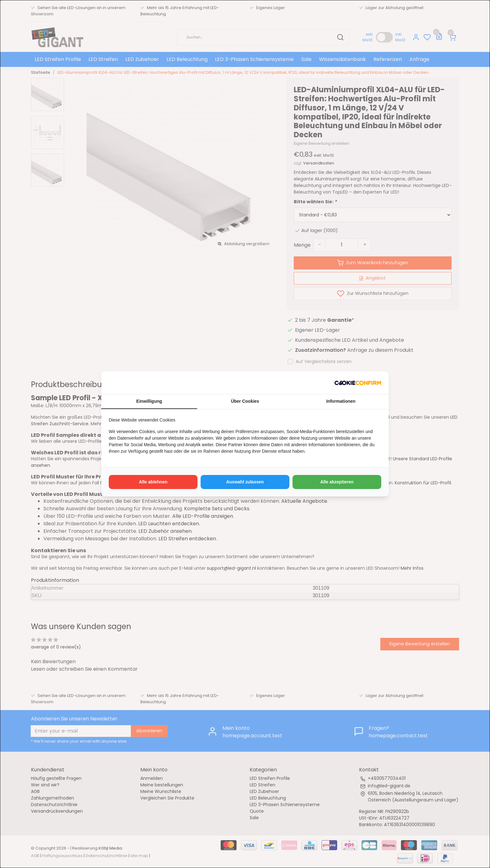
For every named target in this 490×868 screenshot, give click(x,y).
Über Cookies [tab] (245, 401)
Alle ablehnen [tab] (153, 482)
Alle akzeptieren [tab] (337, 482)
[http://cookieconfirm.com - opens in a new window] (358, 383)
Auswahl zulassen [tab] (245, 482)
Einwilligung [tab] (149, 401)
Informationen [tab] (341, 401)
